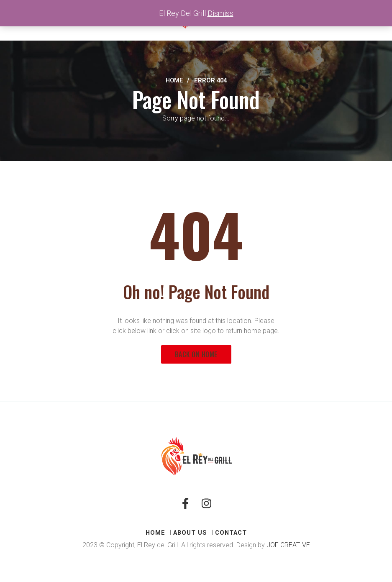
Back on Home (196, 354)
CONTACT (231, 533)
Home (174, 80)
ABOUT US (190, 533)
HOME (155, 533)
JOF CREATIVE (288, 545)
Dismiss (220, 13)
